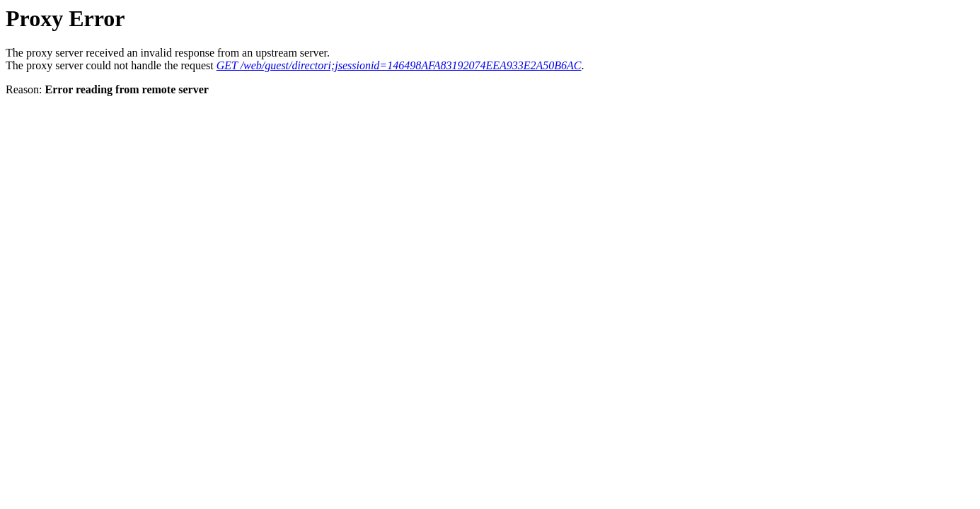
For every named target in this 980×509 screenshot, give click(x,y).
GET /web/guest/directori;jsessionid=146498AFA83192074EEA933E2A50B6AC (399, 65)
